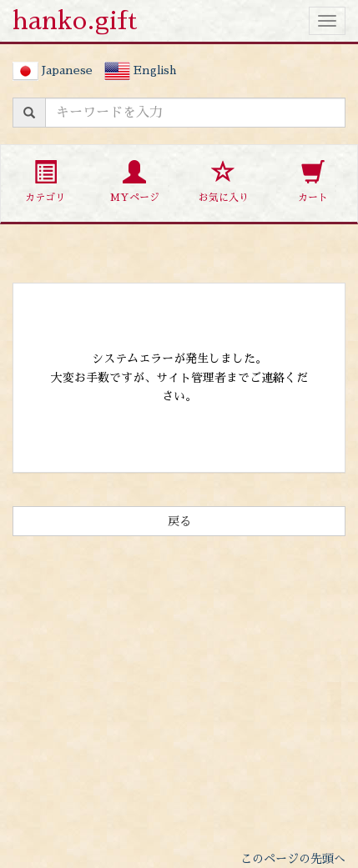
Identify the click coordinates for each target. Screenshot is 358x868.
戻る (179, 521)
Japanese (53, 70)
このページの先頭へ (293, 859)
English (140, 70)
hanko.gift (75, 21)
